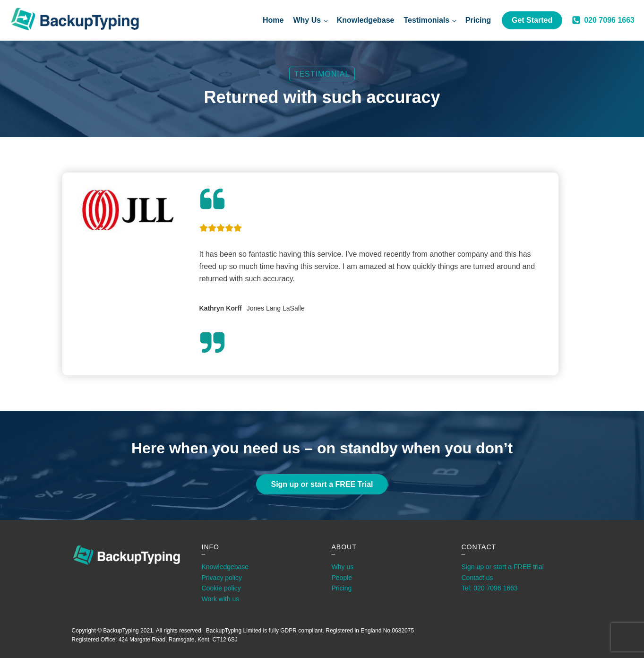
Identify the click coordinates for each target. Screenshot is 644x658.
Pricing (478, 20)
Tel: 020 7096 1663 (490, 588)
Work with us (221, 599)
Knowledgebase (366, 20)
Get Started (532, 20)
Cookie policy (221, 588)
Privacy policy (222, 578)
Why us (343, 567)
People (342, 578)
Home (273, 20)
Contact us (477, 578)
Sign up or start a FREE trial (503, 567)
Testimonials (427, 20)
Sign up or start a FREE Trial (322, 484)
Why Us (307, 20)
